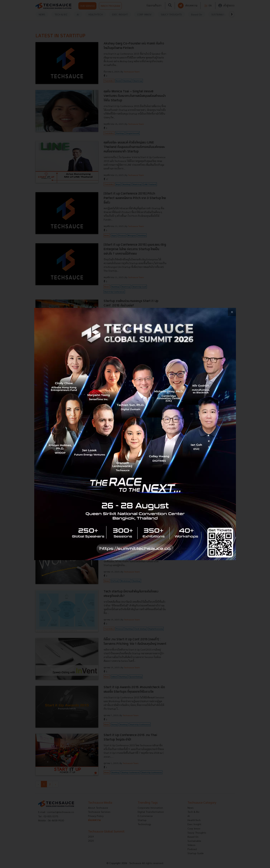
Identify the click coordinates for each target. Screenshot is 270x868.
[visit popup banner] (135, 434)
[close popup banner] (232, 312)
